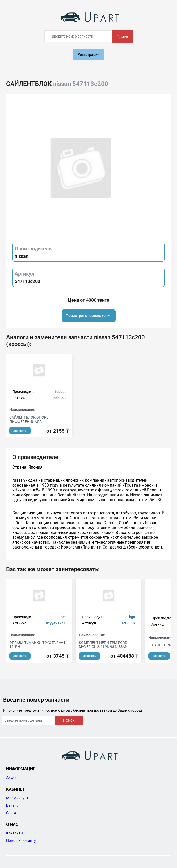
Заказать (20, 431)
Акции (11, 777)
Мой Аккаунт (17, 798)
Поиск (122, 37)
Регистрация (88, 54)
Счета (11, 813)
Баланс (12, 805)
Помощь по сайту (21, 840)
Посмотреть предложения (89, 316)
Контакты (15, 833)
